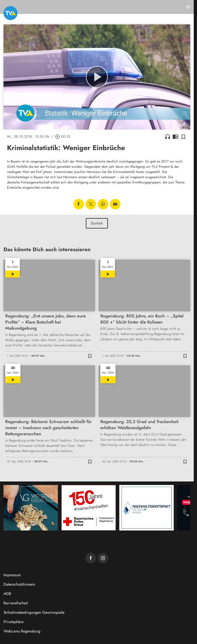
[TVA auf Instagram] (103, 558)
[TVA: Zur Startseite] (10, 13)
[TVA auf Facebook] (91, 558)
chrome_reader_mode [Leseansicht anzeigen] (175, 137)
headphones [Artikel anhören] (168, 137)
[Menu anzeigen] (188, 7)
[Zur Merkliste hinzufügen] (183, 137)
